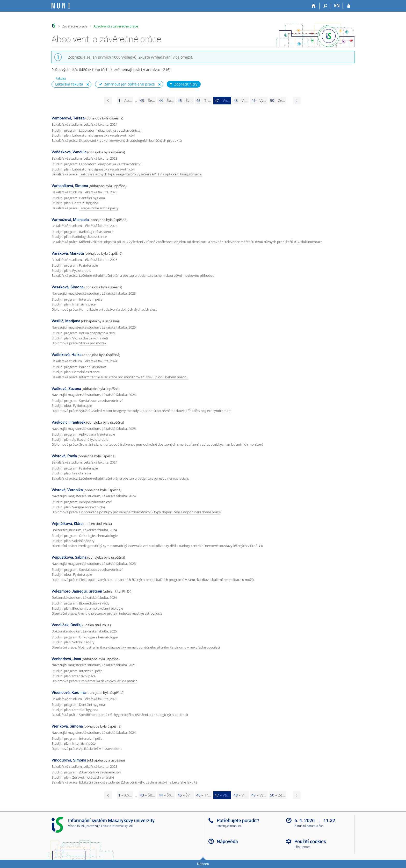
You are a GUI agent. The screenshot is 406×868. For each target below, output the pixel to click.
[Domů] (314, 6)
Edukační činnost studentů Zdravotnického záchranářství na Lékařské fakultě (138, 782)
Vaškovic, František (68, 422)
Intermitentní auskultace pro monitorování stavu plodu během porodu (134, 377)
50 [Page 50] (278, 100)
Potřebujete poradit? (238, 820)
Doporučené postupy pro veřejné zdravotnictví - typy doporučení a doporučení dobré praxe (150, 512)
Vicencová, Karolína (69, 693)
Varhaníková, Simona (70, 186)
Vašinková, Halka (67, 355)
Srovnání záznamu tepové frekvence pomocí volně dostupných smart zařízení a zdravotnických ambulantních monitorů (171, 444)
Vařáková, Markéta (68, 253)
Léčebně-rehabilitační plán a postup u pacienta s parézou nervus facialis (134, 478)
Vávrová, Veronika (67, 490)
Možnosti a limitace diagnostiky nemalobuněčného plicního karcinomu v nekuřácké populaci (149, 647)
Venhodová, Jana (66, 659)
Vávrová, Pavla (64, 456)
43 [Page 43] (147, 100)
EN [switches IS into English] (337, 5)
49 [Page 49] (259, 100)
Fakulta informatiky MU (117, 826)
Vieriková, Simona (67, 726)
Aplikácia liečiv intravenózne (101, 749)
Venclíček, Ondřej (67, 625)
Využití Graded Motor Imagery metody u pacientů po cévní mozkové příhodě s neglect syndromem (155, 411)
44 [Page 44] (166, 100)
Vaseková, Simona (68, 287)
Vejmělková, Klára (67, 524)
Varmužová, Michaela (70, 220)
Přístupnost (302, 847)
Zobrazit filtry (183, 84)
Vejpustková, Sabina (69, 557)
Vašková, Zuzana (66, 389)
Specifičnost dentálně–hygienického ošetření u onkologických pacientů (133, 715)
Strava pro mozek (93, 343)
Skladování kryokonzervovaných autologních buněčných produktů (130, 140)
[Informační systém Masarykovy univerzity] (61, 6)
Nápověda (227, 841)
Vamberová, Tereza (68, 118)
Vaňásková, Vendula (69, 152)
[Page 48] (297, 101)
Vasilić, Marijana (66, 321)
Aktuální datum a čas (309, 826)
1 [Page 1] (125, 100)
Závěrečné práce (75, 26)
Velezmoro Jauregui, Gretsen (77, 591)
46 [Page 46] (204, 100)
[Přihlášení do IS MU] (349, 6)
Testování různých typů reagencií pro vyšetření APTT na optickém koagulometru (141, 174)
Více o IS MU (77, 826)
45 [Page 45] (185, 100)
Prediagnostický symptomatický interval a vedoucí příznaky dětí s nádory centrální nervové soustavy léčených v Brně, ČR (170, 546)
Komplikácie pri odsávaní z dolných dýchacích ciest (118, 309)
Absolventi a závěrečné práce (116, 26)
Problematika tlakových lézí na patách (108, 681)
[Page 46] (108, 101)
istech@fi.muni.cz (229, 826)
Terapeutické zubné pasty (99, 208)
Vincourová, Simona (69, 760)
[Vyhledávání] (325, 6)
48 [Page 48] (241, 100)
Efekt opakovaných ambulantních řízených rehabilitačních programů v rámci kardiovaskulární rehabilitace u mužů (166, 580)
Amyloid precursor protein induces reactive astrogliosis (120, 613)
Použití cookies (310, 841)
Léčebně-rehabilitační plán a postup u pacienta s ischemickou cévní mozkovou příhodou (147, 275)
